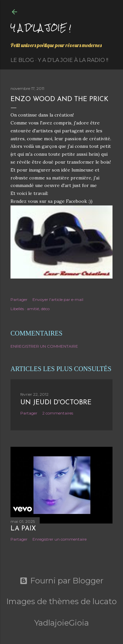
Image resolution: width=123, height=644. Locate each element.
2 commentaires (58, 413)
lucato (105, 601)
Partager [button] (19, 299)
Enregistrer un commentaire (44, 346)
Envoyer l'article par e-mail (58, 299)
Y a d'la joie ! (41, 27)
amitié (33, 309)
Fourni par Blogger (61, 581)
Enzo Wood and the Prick (59, 99)
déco (45, 309)
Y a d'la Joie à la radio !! (73, 60)
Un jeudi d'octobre (56, 403)
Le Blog (22, 60)
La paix (23, 529)
